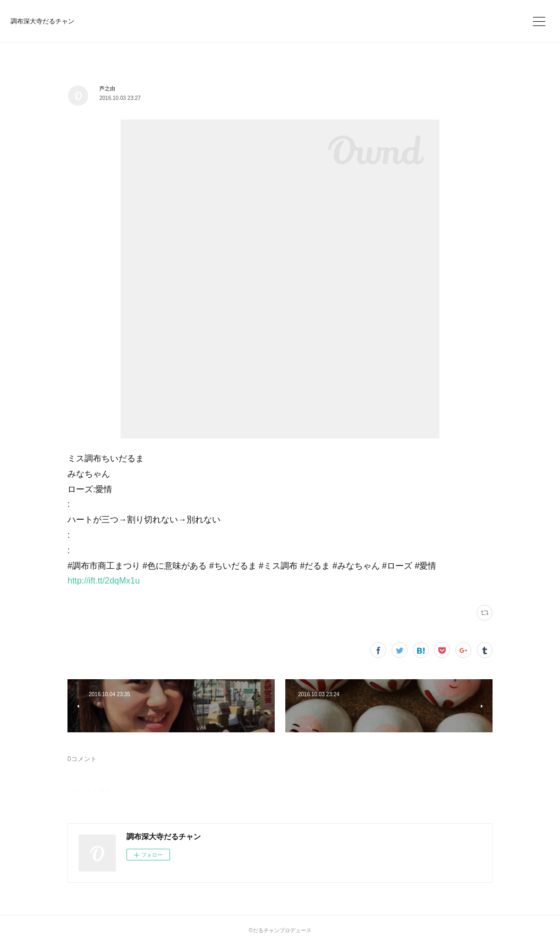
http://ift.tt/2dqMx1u (104, 581)
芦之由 (107, 88)
